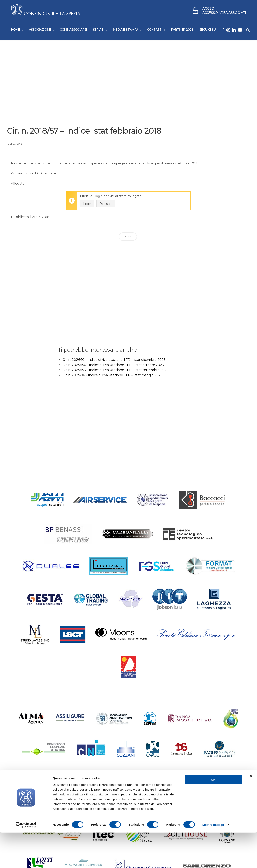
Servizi (99, 30)
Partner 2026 (182, 30)
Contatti (155, 30)
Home (16, 30)
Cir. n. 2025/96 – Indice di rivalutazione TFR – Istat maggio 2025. (113, 377)
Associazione (40, 30)
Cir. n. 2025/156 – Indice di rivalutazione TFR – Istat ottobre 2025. (114, 366)
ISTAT (128, 238)
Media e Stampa (126, 30)
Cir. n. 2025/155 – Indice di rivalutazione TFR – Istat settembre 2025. (116, 372)
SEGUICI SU (208, 30)
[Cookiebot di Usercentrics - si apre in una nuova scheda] (26, 860)
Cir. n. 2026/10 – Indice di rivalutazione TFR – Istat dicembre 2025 (114, 361)
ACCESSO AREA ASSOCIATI (224, 14)
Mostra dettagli (213, 860)
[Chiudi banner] (251, 811)
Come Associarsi (73, 30)
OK (213, 815)
